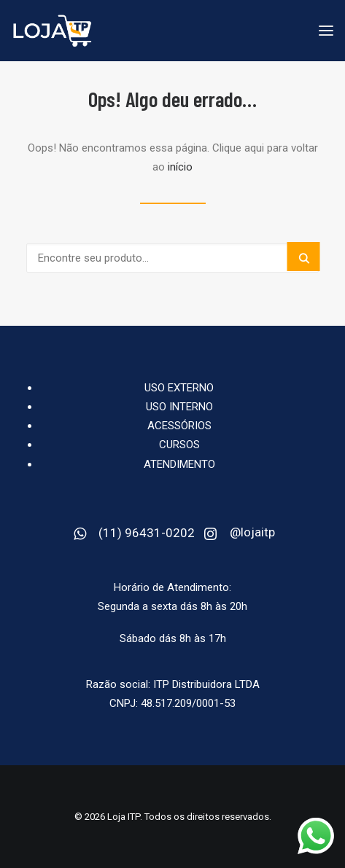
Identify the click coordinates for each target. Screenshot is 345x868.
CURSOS (179, 445)
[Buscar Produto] (172, 258)
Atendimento (179, 464)
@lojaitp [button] (252, 532)
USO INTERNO (179, 407)
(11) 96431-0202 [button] (147, 533)
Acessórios (179, 426)
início (180, 167)
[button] (304, 257)
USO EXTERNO (179, 388)
